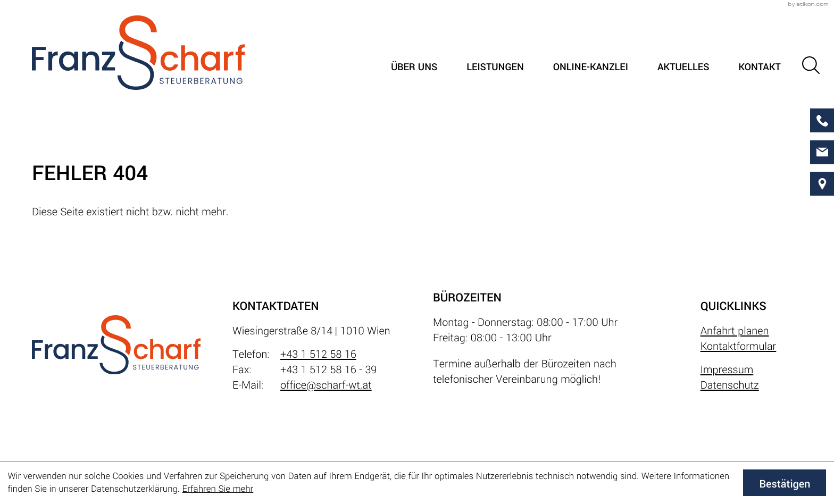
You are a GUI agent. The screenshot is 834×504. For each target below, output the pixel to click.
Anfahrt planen (735, 331)
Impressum (727, 370)
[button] (811, 65)
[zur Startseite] (138, 53)
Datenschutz (730, 385)
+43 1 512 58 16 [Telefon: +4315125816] (318, 354)
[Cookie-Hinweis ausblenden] (785, 483)
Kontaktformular (739, 346)
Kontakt (760, 68)
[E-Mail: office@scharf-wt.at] (822, 152)
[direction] (822, 184)
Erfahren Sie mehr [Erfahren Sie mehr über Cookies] (218, 489)
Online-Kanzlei (591, 68)
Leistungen (495, 68)
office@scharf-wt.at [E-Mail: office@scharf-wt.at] (326, 385)
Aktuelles (683, 68)
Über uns (414, 68)
